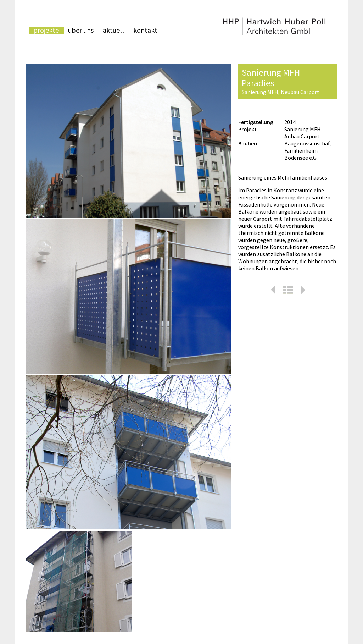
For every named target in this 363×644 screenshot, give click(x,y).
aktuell (113, 30)
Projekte (46, 30)
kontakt (145, 30)
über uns (81, 30)
